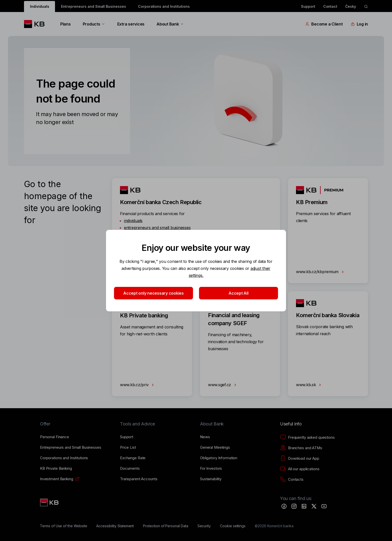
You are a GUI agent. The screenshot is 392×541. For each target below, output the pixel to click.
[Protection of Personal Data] (166, 526)
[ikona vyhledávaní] (366, 7)
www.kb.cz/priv (138, 385)
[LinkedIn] (304, 506)
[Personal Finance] (54, 437)
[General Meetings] (215, 447)
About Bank (170, 24)
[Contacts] (292, 479)
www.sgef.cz (223, 385)
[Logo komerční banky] (36, 24)
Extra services (131, 24)
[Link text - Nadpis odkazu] (50, 502)
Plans (65, 24)
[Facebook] (284, 506)
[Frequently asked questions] (307, 437)
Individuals (39, 6)
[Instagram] (294, 506)
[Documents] (130, 468)
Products (94, 24)
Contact (330, 6)
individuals (133, 221)
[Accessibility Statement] (115, 526)
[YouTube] (324, 506)
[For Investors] (211, 468)
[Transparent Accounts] (139, 479)
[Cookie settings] (233, 526)
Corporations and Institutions (164, 6)
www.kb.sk (309, 385)
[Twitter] (314, 506)
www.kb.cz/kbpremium (321, 272)
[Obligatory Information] (219, 458)
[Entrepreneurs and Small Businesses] (71, 447)
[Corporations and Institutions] (64, 458)
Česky (351, 6)
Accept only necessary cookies (153, 293)
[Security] (204, 526)
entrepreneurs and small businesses (157, 228)
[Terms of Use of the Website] (64, 526)
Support (308, 6)
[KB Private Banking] (56, 468)
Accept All (238, 293)
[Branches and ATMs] (301, 448)
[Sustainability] (211, 479)
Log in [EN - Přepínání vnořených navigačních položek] (359, 24)
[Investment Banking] (57, 479)
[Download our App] (300, 458)
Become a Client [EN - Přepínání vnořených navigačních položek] (324, 24)
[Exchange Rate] (133, 458)
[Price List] (128, 447)
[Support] (127, 437)
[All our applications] (300, 469)
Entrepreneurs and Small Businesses (93, 6)
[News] (205, 437)
